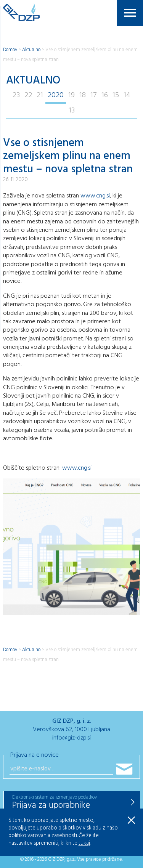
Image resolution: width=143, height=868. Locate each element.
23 (16, 95)
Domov (10, 50)
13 (72, 111)
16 (105, 95)
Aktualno (31, 50)
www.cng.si (95, 196)
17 (94, 95)
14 (127, 95)
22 (28, 95)
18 (83, 95)
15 (116, 95)
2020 (56, 95)
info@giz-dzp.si (71, 738)
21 (40, 95)
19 (71, 95)
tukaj (84, 843)
